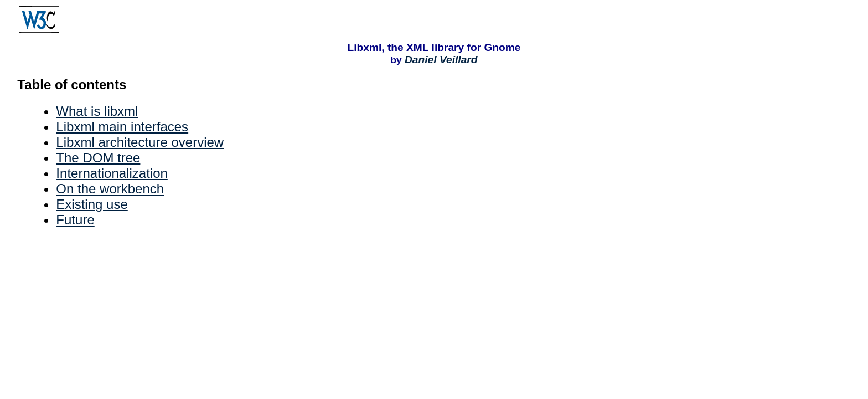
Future (75, 220)
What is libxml (97, 111)
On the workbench (110, 189)
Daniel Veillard (441, 60)
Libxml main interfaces (122, 127)
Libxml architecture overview (140, 142)
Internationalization (112, 173)
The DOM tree (98, 158)
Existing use (92, 204)
